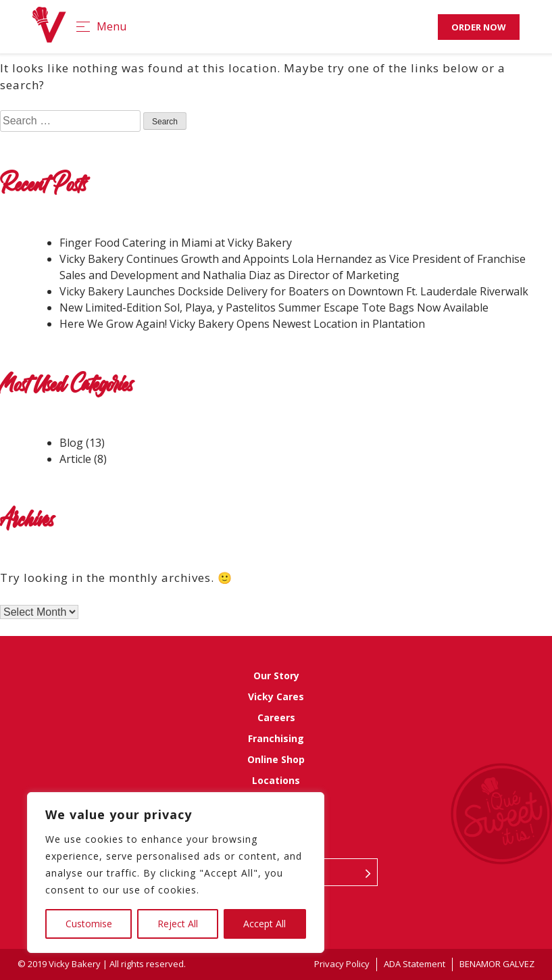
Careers (276, 717)
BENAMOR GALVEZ (497, 964)
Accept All (265, 924)
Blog (71, 443)
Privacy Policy (342, 964)
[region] (176, 873)
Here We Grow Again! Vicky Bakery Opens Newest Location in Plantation (245, 324)
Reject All (178, 924)
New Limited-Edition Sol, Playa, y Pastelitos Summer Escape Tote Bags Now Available (274, 308)
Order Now (479, 27)
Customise (89, 924)
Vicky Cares (276, 696)
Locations (276, 780)
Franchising (276, 738)
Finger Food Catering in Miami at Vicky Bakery (176, 243)
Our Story (276, 676)
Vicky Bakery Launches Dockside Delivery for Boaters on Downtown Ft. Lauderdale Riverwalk (294, 291)
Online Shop (276, 759)
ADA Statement (415, 964)
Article (75, 459)
